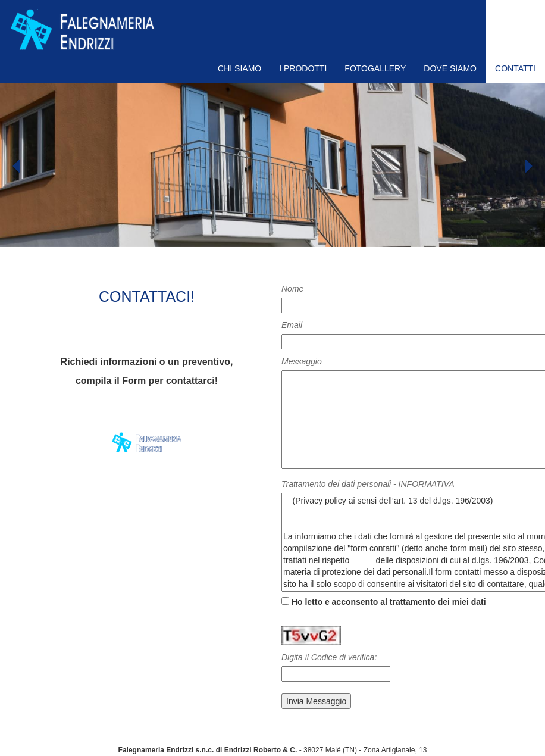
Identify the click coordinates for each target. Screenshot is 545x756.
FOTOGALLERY (375, 68)
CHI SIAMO (239, 68)
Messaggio (302, 361)
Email (292, 325)
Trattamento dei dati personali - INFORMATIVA (368, 484)
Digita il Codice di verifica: (329, 657)
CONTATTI (515, 68)
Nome (292, 289)
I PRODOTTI (303, 68)
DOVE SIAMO (450, 68)
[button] (41, 202)
